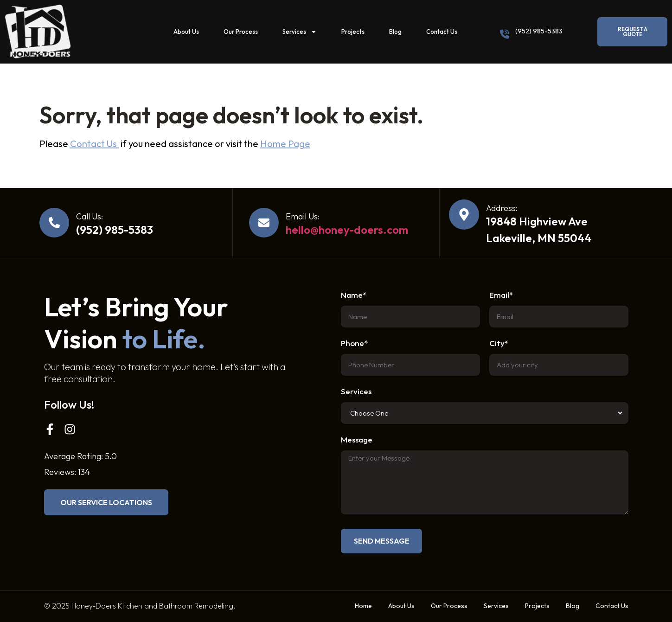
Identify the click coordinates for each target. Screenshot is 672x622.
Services (300, 32)
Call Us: (90, 216)
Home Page (285, 144)
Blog (395, 32)
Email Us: (303, 216)
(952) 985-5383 (539, 31)
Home (363, 606)
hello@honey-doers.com (347, 230)
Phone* (354, 343)
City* (499, 343)
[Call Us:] (54, 223)
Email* (501, 295)
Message (357, 440)
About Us (186, 32)
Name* (354, 295)
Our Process (241, 32)
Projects (353, 32)
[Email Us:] (264, 223)
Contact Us (442, 32)
